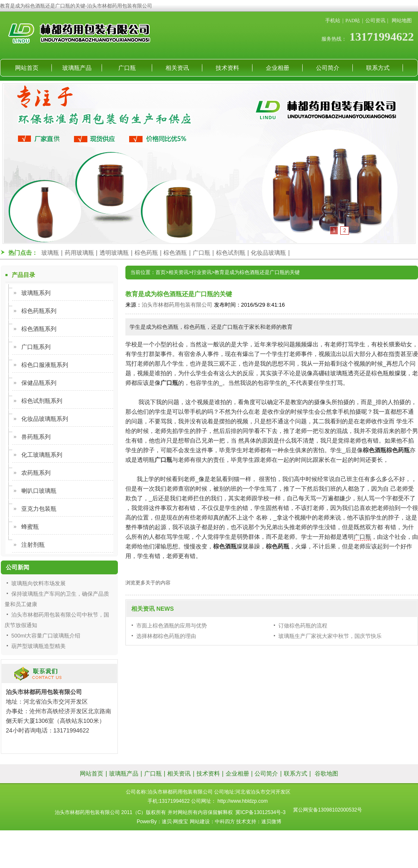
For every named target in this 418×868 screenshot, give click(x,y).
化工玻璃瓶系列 (42, 455)
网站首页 (27, 68)
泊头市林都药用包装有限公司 (177, 305)
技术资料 (227, 68)
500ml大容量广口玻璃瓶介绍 (46, 636)
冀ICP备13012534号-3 (260, 812)
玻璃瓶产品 (77, 68)
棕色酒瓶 (175, 253)
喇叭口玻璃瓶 (39, 491)
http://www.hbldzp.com (242, 801)
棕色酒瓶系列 (39, 329)
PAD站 (353, 20)
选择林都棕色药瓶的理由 (166, 636)
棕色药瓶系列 (39, 311)
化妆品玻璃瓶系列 (45, 419)
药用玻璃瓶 (79, 253)
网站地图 (402, 20)
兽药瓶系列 (36, 437)
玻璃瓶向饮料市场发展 (38, 583)
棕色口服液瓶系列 (45, 365)
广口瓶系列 (36, 347)
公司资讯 (375, 20)
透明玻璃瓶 (114, 253)
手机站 (333, 20)
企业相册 (278, 68)
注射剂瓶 (33, 545)
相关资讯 (177, 68)
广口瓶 (127, 68)
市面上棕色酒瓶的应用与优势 (172, 626)
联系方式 (378, 68)
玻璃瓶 (50, 253)
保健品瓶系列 (39, 383)
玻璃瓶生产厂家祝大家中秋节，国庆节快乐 (330, 636)
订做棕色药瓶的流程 (303, 626)
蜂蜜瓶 (30, 527)
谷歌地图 (326, 773)
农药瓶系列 (36, 473)
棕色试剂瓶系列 (42, 401)
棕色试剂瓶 (231, 253)
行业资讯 (201, 272)
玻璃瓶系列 (36, 293)
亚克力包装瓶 (39, 509)
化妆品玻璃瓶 (268, 253)
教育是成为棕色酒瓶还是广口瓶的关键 (257, 272)
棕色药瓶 (146, 253)
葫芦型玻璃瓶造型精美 (38, 646)
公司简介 (328, 68)
